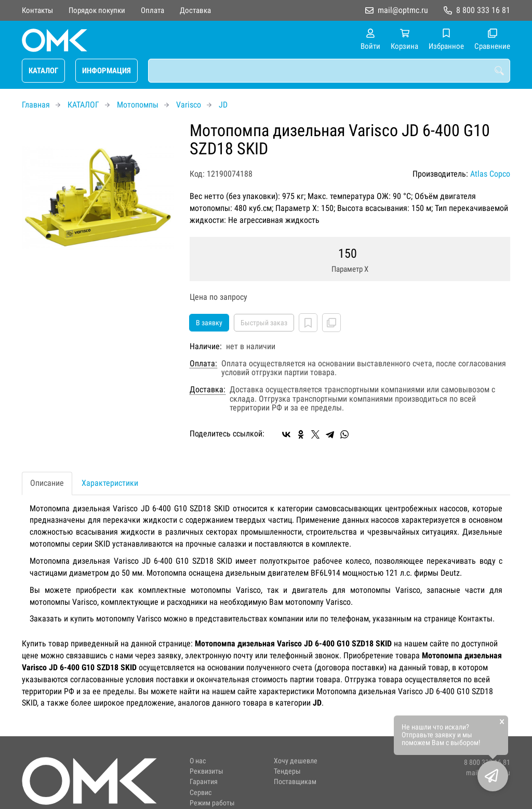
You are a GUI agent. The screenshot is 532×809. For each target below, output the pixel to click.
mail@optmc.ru (403, 10)
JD (223, 105)
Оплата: (203, 364)
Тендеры (287, 771)
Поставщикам (295, 782)
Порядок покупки (97, 10)
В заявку (209, 323)
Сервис (201, 793)
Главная (36, 105)
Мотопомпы (138, 105)
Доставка (195, 10)
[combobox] (329, 71)
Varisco (189, 105)
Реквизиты (207, 771)
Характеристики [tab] (110, 483)
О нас (198, 761)
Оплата (152, 10)
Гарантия (204, 782)
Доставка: (208, 390)
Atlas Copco (490, 174)
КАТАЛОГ (43, 71)
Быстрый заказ (264, 323)
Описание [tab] (47, 483)
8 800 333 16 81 (483, 10)
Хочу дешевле (296, 761)
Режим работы (212, 803)
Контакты (37, 10)
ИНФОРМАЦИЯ (107, 71)
